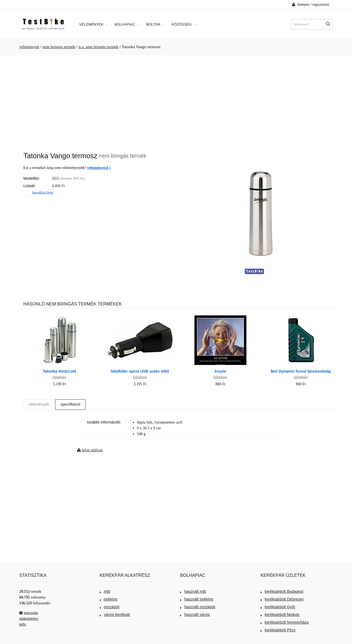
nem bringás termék (59, 47)
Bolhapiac (127, 24)
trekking (109, 599)
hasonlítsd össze (43, 192)
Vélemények (93, 24)
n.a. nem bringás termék (99, 47)
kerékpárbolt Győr (278, 607)
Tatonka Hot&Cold (60, 371)
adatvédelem (29, 619)
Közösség (184, 24)
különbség (60, 377)
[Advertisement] (176, 101)
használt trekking (197, 599)
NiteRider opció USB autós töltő (140, 371)
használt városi (195, 615)
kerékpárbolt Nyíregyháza (285, 622)
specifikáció (70, 404)
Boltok (155, 24)
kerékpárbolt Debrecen (282, 599)
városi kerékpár (115, 615)
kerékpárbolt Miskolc (280, 615)
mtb (105, 591)
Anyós (220, 371)
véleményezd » (99, 168)
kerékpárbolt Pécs (278, 630)
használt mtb (193, 591)
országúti (110, 607)
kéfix (23, 624)
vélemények (29, 47)
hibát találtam (93, 450)
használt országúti (198, 607)
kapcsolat (29, 613)
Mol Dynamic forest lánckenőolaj (301, 371)
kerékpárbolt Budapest (282, 591)
